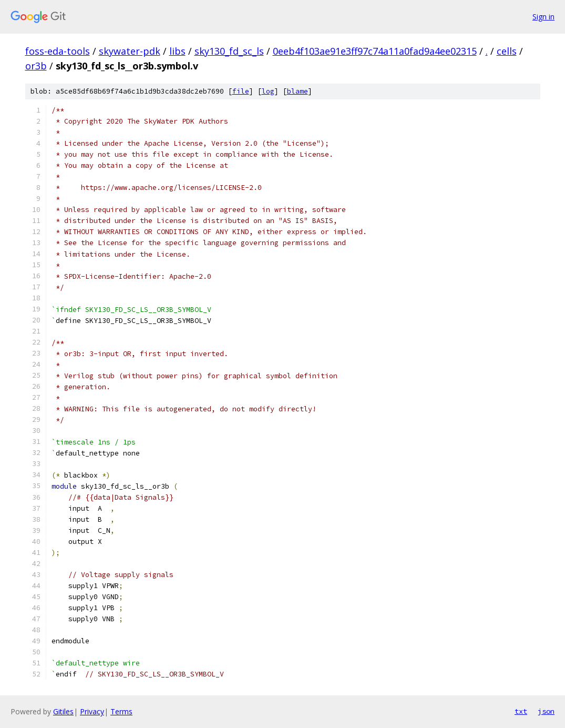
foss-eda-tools (58, 51)
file (241, 91)
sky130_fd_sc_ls (229, 51)
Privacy (92, 711)
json (546, 711)
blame (297, 91)
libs (177, 51)
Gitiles (63, 711)
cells (507, 51)
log (268, 91)
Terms (121, 711)
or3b (36, 66)
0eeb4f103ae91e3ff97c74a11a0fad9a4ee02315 (375, 51)
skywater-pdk (130, 51)
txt (521, 711)
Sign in (543, 17)
